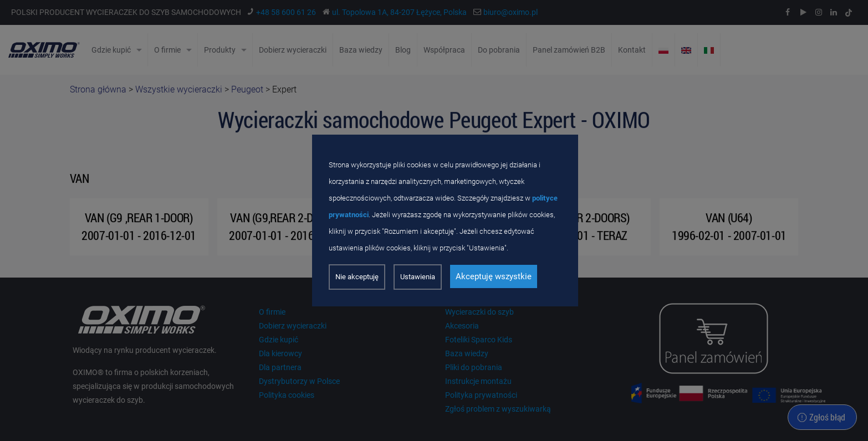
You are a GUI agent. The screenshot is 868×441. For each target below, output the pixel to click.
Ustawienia (418, 277)
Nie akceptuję (357, 277)
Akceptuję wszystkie (494, 276)
